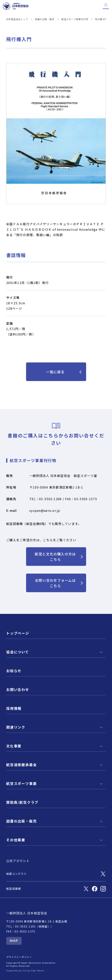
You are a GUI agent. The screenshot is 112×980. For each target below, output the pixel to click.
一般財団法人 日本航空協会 (27, 913)
